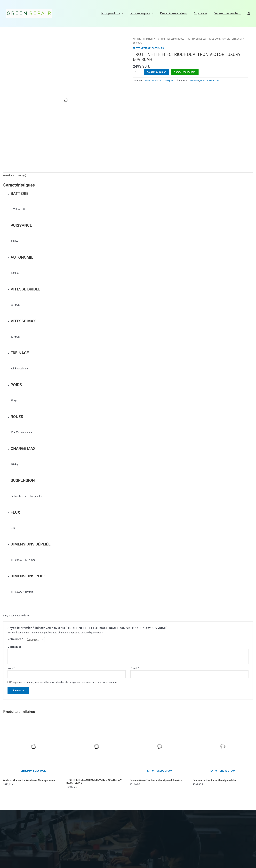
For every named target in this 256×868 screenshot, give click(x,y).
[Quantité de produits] (137, 72)
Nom (11, 669)
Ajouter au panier (157, 72)
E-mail (135, 669)
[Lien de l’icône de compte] (249, 13)
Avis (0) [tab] (23, 176)
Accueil (136, 39)
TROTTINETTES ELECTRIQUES (172, 39)
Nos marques (143, 13)
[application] (123, 13)
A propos (201, 13)
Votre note (15, 639)
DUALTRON (197, 81)
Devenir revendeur (174, 13)
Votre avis (15, 648)
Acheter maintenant (185, 72)
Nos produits (114, 13)
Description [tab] (10, 176)
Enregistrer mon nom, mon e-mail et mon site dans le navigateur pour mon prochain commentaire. (64, 684)
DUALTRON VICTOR (213, 81)
